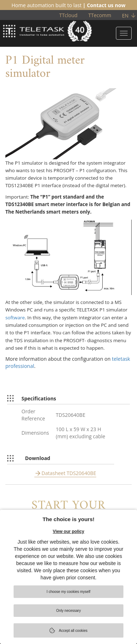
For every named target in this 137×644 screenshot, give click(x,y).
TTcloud (68, 15)
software (15, 318)
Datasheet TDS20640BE (69, 473)
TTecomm (100, 15)
